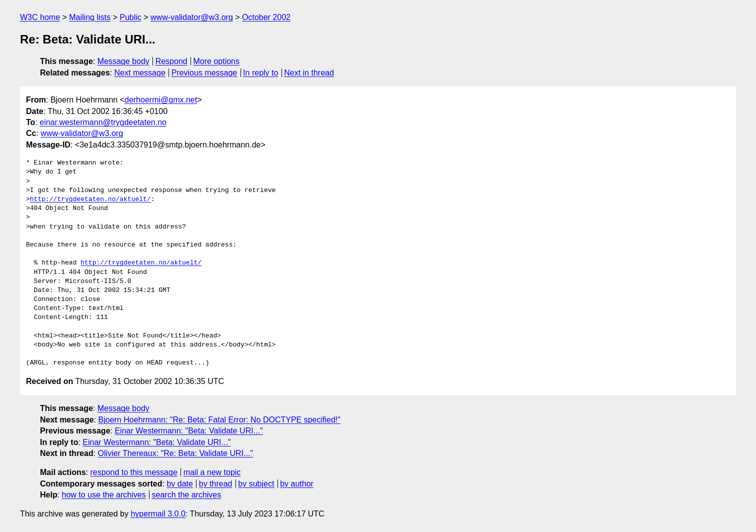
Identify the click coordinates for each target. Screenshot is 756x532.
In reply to (260, 73)
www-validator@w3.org (192, 17)
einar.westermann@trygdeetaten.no (103, 122)
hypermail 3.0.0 (158, 514)
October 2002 (266, 17)
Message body (123, 61)
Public (130, 17)
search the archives (187, 495)
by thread (216, 484)
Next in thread (309, 73)
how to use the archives (104, 495)
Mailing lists (90, 17)
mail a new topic (212, 472)
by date (179, 484)
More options (217, 61)
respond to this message (133, 472)
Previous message (204, 73)
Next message (140, 73)
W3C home (40, 17)
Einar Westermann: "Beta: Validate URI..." (188, 431)
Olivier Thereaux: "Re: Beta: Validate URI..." (175, 453)
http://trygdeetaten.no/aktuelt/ (90, 199)
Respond (171, 61)
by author (297, 484)
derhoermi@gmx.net (161, 100)
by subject (256, 484)
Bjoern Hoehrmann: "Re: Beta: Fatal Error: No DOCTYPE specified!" (219, 420)
